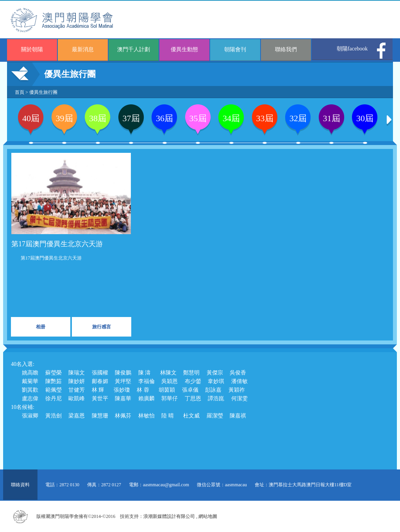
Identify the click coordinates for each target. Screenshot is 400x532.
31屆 (332, 118)
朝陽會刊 (235, 49)
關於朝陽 (32, 49)
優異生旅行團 (43, 92)
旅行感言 (102, 327)
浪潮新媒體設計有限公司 (169, 516)
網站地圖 (208, 516)
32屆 (298, 118)
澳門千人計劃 (134, 49)
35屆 (198, 118)
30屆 (365, 118)
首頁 (20, 92)
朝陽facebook (352, 49)
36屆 (164, 118)
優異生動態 (184, 49)
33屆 (265, 118)
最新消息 (83, 49)
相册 (41, 327)
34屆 (231, 118)
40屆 (31, 118)
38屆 (98, 118)
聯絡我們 (286, 49)
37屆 (131, 118)
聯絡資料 (20, 485)
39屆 (64, 118)
